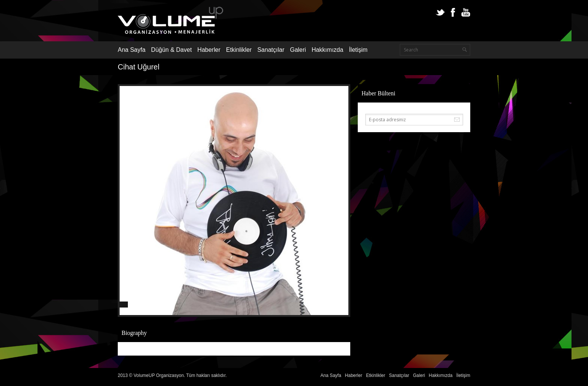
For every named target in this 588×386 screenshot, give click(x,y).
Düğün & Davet (172, 50)
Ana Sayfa (132, 50)
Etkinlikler (239, 50)
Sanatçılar (271, 50)
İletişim (358, 50)
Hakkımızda (327, 50)
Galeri (298, 50)
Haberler (209, 50)
